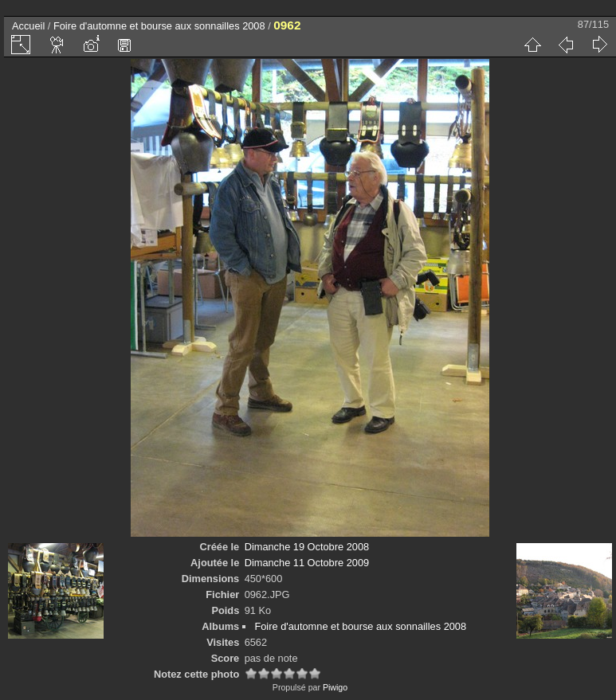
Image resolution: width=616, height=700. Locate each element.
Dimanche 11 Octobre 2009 (307, 563)
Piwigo (335, 687)
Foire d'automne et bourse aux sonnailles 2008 (159, 26)
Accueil (28, 26)
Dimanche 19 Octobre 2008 (307, 547)
